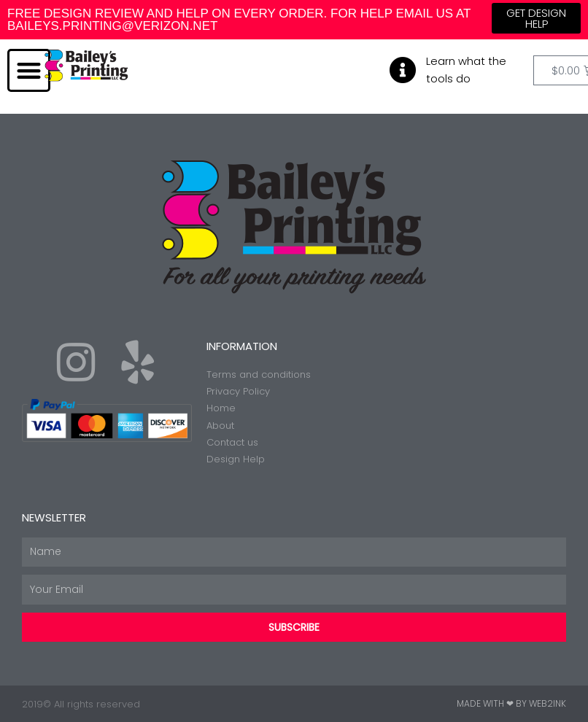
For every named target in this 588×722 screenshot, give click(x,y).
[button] (29, 70)
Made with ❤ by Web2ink (511, 703)
